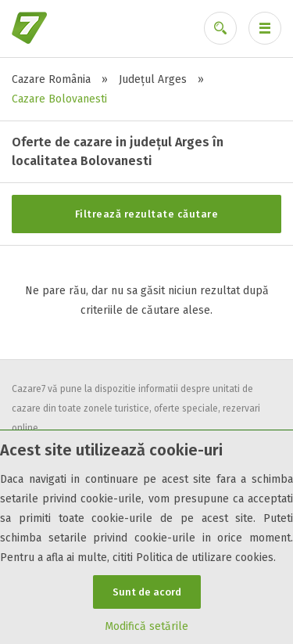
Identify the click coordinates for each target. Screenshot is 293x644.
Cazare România (51, 79)
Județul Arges (153, 79)
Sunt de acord (147, 592)
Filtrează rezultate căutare (147, 214)
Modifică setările (146, 626)
